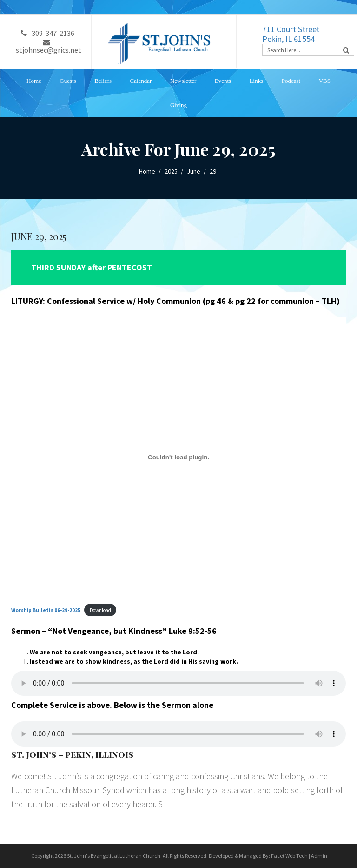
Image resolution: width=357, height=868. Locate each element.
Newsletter (183, 81)
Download (100, 610)
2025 (171, 171)
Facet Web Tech (289, 856)
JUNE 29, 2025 (39, 236)
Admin (319, 856)
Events (223, 81)
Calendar (141, 81)
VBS (325, 81)
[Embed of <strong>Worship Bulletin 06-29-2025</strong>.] (178, 457)
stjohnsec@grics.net (49, 47)
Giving (178, 105)
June (194, 171)
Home (34, 81)
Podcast (291, 81)
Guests (68, 81)
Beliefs (103, 81)
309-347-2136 (48, 33)
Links (257, 81)
